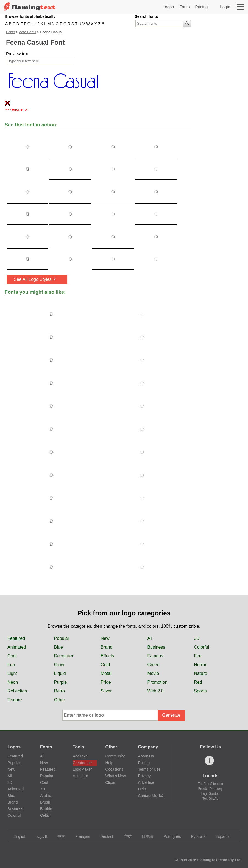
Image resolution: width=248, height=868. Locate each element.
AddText (80, 756)
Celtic (45, 815)
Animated (17, 647)
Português (170, 836)
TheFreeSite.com (210, 784)
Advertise (146, 782)
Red (198, 682)
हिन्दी (125, 836)
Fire (198, 656)
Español (220, 836)
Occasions (114, 769)
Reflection (17, 691)
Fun (11, 665)
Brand (107, 647)
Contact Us (150, 796)
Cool (12, 656)
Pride (106, 682)
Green (153, 665)
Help (109, 763)
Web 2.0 (155, 691)
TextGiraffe (210, 799)
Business (156, 647)
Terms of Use (149, 769)
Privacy (144, 776)
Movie (153, 673)
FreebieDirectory (211, 789)
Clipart (111, 782)
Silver (106, 691)
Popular (62, 638)
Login (225, 7)
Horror (200, 665)
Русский (196, 836)
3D (197, 638)
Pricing (201, 7)
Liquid (60, 673)
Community (115, 756)
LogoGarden (211, 794)
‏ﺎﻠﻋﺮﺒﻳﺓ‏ (39, 836)
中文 (59, 836)
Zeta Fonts (27, 32)
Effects (108, 656)
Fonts (185, 7)
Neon (13, 682)
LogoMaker (82, 769)
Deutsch (105, 836)
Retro (59, 691)
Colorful (201, 647)
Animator (80, 776)
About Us (146, 756)
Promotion (157, 682)
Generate (171, 715)
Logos (168, 7)
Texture (15, 700)
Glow (59, 665)
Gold (105, 665)
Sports (200, 691)
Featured (16, 638)
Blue (58, 647)
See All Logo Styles (35, 279)
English (17, 836)
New (105, 638)
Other (60, 700)
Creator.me (82, 763)
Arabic (46, 796)
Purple (60, 682)
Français (80, 836)
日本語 (145, 836)
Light (12, 673)
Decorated (64, 656)
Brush (45, 802)
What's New (116, 776)
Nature (200, 673)
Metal (106, 673)
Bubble (46, 809)
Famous (155, 656)
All (150, 638)
